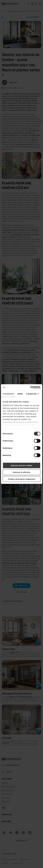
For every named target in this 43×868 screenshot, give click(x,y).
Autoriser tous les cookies (22, 465)
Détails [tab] (20, 394)
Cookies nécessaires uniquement (22, 479)
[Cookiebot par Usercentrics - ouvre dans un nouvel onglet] (31, 387)
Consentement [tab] (8, 394)
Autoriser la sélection (21, 472)
